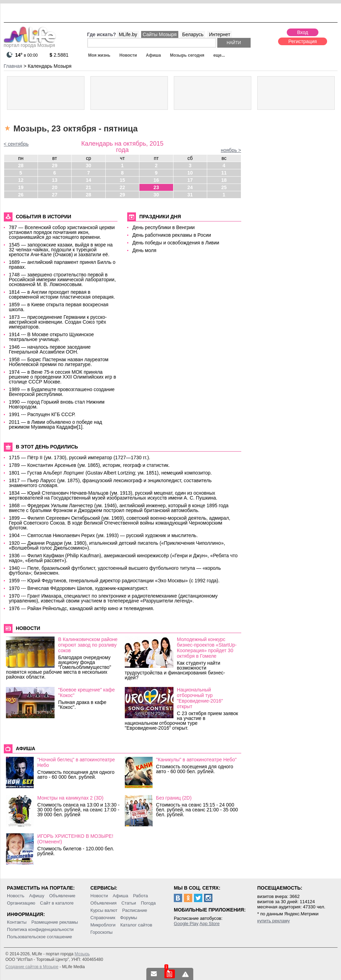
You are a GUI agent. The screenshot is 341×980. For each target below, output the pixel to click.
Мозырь (82, 954)
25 (224, 187)
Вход (303, 32)
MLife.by (128, 34)
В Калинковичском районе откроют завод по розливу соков (88, 645)
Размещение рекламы (55, 922)
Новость (16, 896)
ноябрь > (231, 150)
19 (21, 187)
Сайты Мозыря (160, 34)
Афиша (153, 55)
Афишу (37, 896)
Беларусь (193, 34)
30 (89, 165)
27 (55, 195)
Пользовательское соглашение (39, 937)
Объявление (62, 896)
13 (55, 180)
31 (190, 195)
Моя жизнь (99, 55)
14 (89, 180)
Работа (141, 896)
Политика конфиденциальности (40, 929)
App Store (210, 924)
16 (156, 180)
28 (21, 165)
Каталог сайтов (136, 925)
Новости (128, 55)
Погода (148, 903)
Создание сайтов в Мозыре (32, 967)
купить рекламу (274, 921)
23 (156, 187)
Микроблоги (103, 925)
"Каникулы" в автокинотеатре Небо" (196, 760)
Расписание (135, 910)
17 (190, 180)
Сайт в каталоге (57, 903)
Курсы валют (104, 910)
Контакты (17, 922)
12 (21, 180)
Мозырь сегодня (187, 55)
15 (122, 180)
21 (89, 187)
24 (190, 187)
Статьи (129, 903)
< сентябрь (16, 144)
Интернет (220, 34)
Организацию (21, 903)
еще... (219, 55)
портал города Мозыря (30, 43)
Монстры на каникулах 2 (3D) (70, 798)
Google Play (186, 924)
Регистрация (303, 41)
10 (190, 173)
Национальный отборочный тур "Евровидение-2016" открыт (200, 698)
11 (224, 173)
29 (55, 165)
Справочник (103, 918)
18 (224, 180)
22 (122, 187)
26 (21, 195)
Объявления (103, 903)
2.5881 (59, 55)
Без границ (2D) (174, 798)
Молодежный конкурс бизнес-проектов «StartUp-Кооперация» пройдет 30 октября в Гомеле (207, 648)
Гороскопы (102, 932)
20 (55, 187)
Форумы (128, 918)
